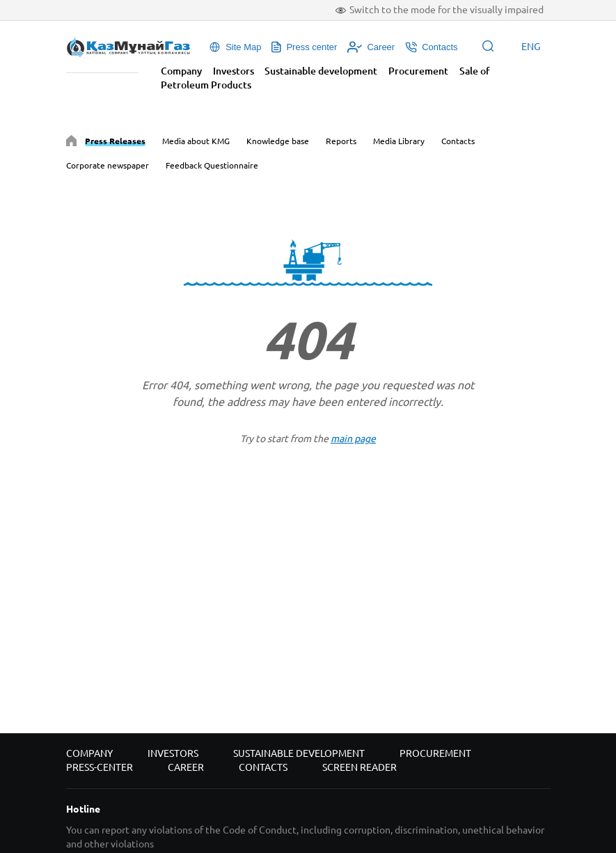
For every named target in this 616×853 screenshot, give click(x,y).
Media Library (399, 141)
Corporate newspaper (108, 165)
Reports (341, 141)
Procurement (418, 71)
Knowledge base (278, 141)
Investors (234, 71)
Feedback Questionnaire (212, 165)
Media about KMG (196, 141)
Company (181, 71)
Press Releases (115, 141)
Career (186, 767)
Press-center (100, 767)
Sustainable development (321, 71)
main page (353, 439)
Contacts (458, 141)
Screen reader (360, 767)
